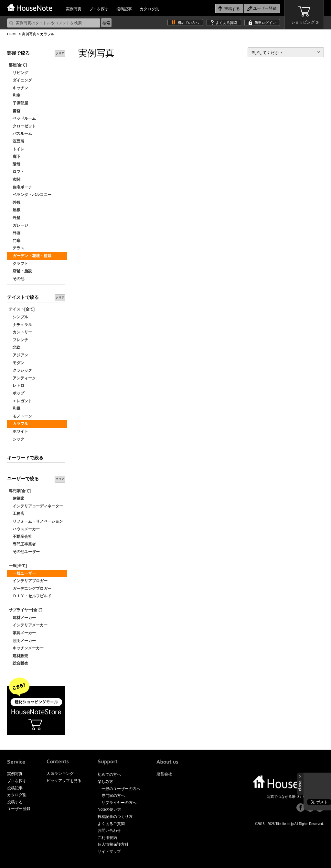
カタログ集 (149, 9)
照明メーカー (22, 641)
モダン (16, 363)
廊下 (15, 157)
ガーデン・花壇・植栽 (30, 256)
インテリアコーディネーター (36, 506)
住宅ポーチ (20, 187)
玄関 (15, 179)
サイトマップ (109, 852)
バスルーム (20, 134)
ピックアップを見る (64, 781)
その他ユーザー (24, 552)
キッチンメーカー (26, 648)
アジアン (18, 355)
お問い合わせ (109, 830)
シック (16, 439)
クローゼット (22, 126)
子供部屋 (18, 103)
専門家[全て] (20, 491)
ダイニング (20, 80)
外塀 (15, 233)
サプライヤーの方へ (119, 803)
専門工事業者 (22, 544)
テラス (16, 248)
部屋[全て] (18, 65)
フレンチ (18, 340)
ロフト (16, 172)
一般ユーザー (22, 573)
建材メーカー (22, 618)
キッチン (18, 88)
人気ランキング (60, 774)
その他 (16, 279)
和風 (15, 408)
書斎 (15, 111)
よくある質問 (226, 23)
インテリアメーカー (28, 625)
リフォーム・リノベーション (36, 521)
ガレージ (18, 225)
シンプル (18, 317)
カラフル (18, 424)
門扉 (15, 241)
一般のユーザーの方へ (121, 789)
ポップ (16, 393)
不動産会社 (20, 537)
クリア (60, 53)
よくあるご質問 (111, 824)
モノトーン (20, 416)
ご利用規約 (107, 838)
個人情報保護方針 (113, 844)
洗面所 (16, 141)
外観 (15, 202)
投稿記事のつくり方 (115, 817)
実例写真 (74, 9)
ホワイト (18, 431)
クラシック (20, 370)
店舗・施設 (20, 271)
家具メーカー (22, 633)
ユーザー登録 (19, 809)
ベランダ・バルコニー (30, 195)
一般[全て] (18, 566)
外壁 (15, 218)
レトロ (16, 385)
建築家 (16, 498)
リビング (18, 73)
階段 (15, 164)
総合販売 (18, 663)
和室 (15, 95)
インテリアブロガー (28, 581)
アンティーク (22, 378)
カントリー (20, 332)
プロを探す (99, 9)
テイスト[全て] (22, 309)
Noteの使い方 (109, 809)
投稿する (15, 802)
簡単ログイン (265, 23)
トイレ (16, 149)
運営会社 (164, 774)
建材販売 (18, 656)
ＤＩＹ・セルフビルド (30, 596)
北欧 (15, 347)
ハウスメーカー (24, 529)
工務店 (16, 514)
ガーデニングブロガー (30, 589)
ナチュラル (20, 325)
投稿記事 (124, 9)
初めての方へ (188, 23)
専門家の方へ (113, 796)
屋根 (15, 210)
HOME (12, 34)
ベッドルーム (22, 118)
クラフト (18, 264)
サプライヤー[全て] (26, 610)
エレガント (20, 401)
